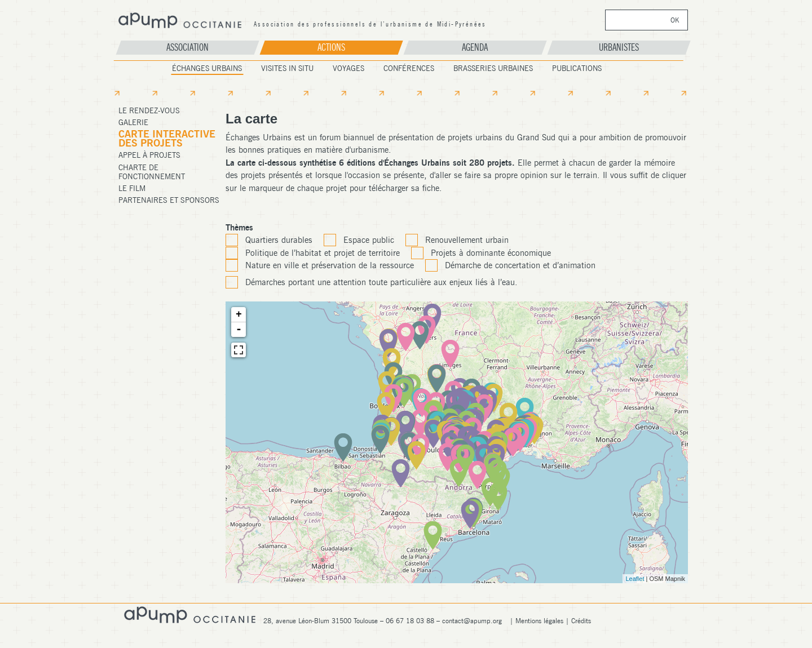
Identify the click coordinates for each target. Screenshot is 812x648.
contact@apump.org (472, 621)
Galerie (133, 122)
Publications (577, 68)
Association (187, 47)
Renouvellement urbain (467, 240)
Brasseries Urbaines (493, 68)
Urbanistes (619, 47)
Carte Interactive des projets (167, 139)
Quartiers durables (279, 240)
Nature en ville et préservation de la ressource (330, 265)
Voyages (348, 68)
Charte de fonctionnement (152, 172)
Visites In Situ (287, 68)
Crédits (581, 621)
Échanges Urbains (207, 68)
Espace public (369, 240)
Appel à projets (149, 155)
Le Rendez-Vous (149, 110)
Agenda (475, 47)
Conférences (409, 68)
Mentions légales (539, 621)
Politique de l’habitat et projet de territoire (323, 253)
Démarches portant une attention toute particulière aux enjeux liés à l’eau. (381, 282)
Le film (132, 188)
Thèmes (239, 228)
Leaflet (635, 579)
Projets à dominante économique (491, 253)
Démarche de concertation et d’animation (520, 265)
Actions (331, 47)
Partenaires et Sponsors (169, 200)
